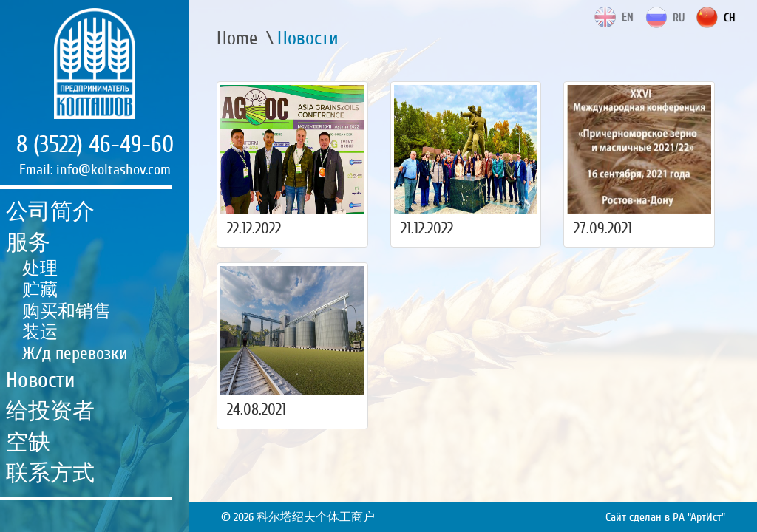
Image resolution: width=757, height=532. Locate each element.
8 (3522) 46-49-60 (95, 144)
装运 (40, 332)
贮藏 (40, 290)
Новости (40, 380)
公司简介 (50, 212)
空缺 (28, 442)
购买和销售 (67, 311)
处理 (40, 269)
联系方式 (50, 473)
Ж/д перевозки (75, 354)
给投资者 (50, 411)
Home (237, 38)
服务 (28, 243)
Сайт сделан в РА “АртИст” (665, 517)
